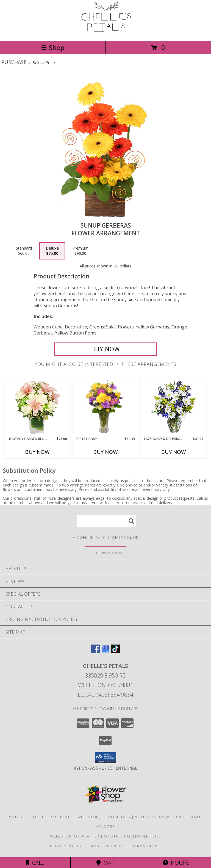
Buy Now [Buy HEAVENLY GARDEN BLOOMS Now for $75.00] (37, 452)
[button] (106, 758)
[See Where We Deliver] (105, 553)
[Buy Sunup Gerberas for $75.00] (105, 349)
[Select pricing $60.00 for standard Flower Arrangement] (24, 251)
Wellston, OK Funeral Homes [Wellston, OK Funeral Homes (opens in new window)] (41, 817)
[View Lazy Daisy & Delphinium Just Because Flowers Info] (174, 407)
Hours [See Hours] (176, 863)
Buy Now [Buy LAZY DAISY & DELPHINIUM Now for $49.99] (174, 452)
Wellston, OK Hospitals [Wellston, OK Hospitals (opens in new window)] (104, 817)
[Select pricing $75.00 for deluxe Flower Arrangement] (52, 251)
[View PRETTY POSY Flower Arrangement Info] (106, 407)
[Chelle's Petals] (105, 33)
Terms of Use (147, 846)
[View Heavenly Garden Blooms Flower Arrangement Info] (38, 407)
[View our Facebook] (96, 652)
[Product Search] (107, 521)
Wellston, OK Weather (75, 836)
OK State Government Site (132, 836)
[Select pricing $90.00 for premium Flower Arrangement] (80, 251)
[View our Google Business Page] (105, 652)
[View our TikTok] (115, 652)
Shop (53, 47)
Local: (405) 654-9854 (105, 695)
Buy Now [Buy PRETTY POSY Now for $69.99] (105, 452)
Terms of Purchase (107, 846)
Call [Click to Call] (35, 863)
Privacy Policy (66, 846)
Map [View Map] (105, 863)
